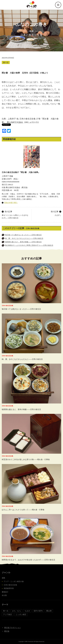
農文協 (7, 631)
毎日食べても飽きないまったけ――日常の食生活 (23, 235)
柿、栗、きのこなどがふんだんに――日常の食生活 (24, 238)
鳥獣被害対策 (9, 588)
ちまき (27, 611)
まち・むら (17, 611)
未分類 (4, 595)
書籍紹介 (5, 592)
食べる (6, 62)
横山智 (49, 611)
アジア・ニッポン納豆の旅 (14, 581)
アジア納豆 (8, 614)
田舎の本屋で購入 (11, 203)
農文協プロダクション (13, 628)
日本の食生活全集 (10, 585)
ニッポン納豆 (21, 614)
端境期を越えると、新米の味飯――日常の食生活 (23, 242)
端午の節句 (38, 611)
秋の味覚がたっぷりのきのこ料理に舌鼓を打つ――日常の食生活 (29, 245)
